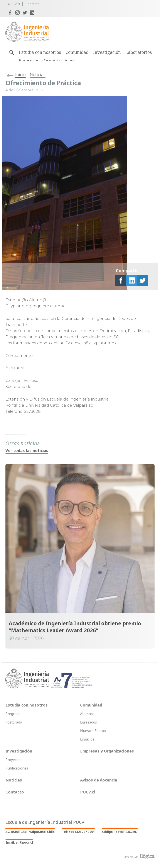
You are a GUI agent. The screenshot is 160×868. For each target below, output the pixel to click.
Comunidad (77, 52)
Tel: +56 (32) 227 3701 (78, 832)
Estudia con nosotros (40, 52)
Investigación (107, 52)
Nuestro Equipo (93, 731)
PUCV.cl (14, 4)
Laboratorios (139, 52)
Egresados (88, 722)
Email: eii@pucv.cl (19, 842)
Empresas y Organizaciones (47, 60)
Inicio (20, 75)
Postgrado (14, 722)
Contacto (33, 4)
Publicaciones (17, 768)
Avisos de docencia (99, 780)
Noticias (38, 75)
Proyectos (13, 760)
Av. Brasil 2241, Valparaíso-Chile (30, 832)
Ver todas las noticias (27, 450)
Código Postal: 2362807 (120, 832)
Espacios (87, 739)
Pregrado (13, 714)
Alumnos (87, 714)
